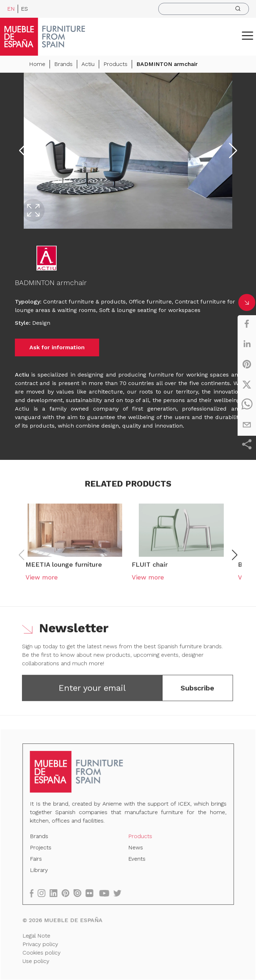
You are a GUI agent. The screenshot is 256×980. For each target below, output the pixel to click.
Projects (43, 849)
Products (115, 64)
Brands (63, 64)
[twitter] (247, 384)
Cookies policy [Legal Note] (44, 951)
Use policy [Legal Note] (38, 959)
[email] (247, 425)
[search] (204, 9)
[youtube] (107, 893)
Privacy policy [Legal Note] (43, 942)
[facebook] (247, 324)
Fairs (38, 860)
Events (136, 860)
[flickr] (93, 893)
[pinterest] (247, 364)
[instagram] (46, 893)
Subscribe (197, 692)
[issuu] (81, 893)
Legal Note (39, 934)
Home (37, 64)
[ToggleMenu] (248, 35)
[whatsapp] (247, 405)
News (135, 849)
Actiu (88, 64)
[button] (248, 35)
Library (41, 871)
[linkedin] (247, 344)
